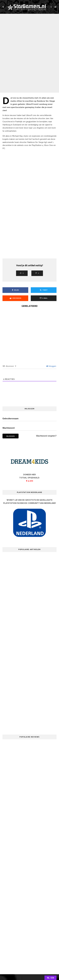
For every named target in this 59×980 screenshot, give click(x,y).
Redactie (27, 961)
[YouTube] (27, 952)
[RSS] (42, 952)
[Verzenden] (15, 264)
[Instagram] (22, 952)
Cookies (51, 961)
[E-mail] (44, 264)
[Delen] (15, 255)
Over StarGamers (13, 961)
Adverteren (39, 961)
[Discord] (37, 952)
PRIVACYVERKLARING (29, 966)
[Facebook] (12, 952)
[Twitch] (32, 952)
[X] (16, 952)
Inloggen (51, 331)
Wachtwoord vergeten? (46, 401)
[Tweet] (44, 255)
